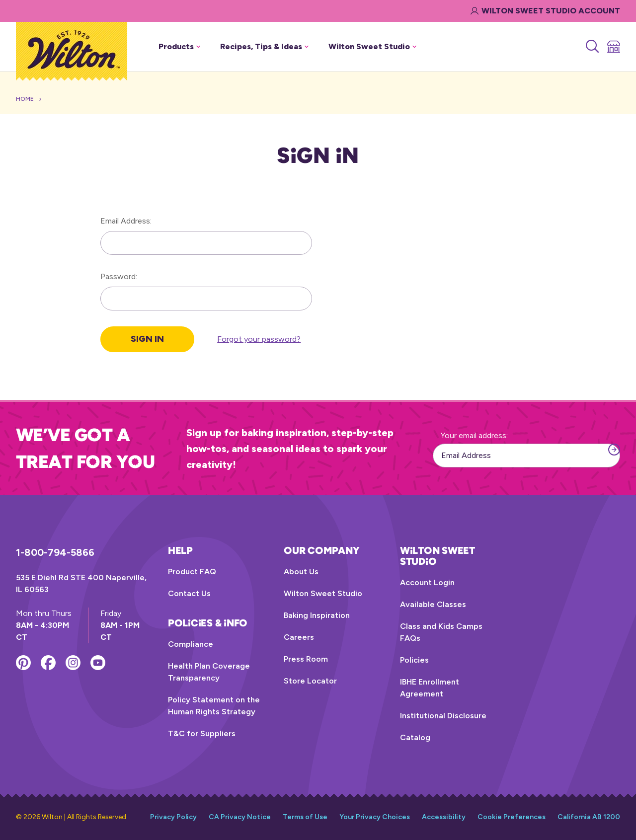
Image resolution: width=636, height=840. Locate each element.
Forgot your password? (259, 339)
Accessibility (444, 817)
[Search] (592, 47)
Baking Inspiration (317, 615)
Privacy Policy (173, 817)
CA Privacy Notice (240, 817)
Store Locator (310, 681)
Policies (414, 660)
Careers (299, 637)
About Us (301, 572)
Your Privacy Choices (375, 817)
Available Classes (433, 604)
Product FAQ (192, 572)
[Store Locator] (613, 47)
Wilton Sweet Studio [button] (372, 46)
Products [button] (179, 46)
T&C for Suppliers (202, 733)
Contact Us (189, 593)
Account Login (427, 582)
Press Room (306, 659)
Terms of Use (305, 817)
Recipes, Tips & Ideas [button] (264, 46)
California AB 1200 (589, 817)
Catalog (415, 737)
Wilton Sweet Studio (323, 593)
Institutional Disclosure (443, 716)
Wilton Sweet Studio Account (545, 11)
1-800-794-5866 (55, 552)
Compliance (191, 644)
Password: (119, 276)
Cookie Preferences (512, 817)
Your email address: (474, 435)
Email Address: (126, 221)
